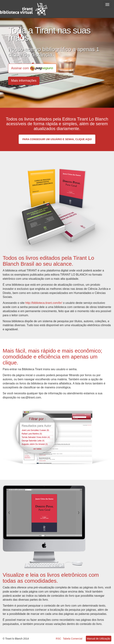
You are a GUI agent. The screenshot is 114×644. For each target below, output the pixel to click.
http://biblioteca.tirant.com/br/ (44, 303)
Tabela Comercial (73, 639)
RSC (58, 639)
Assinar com (32, 68)
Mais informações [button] (24, 81)
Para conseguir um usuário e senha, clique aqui (57, 139)
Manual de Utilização (99, 639)
